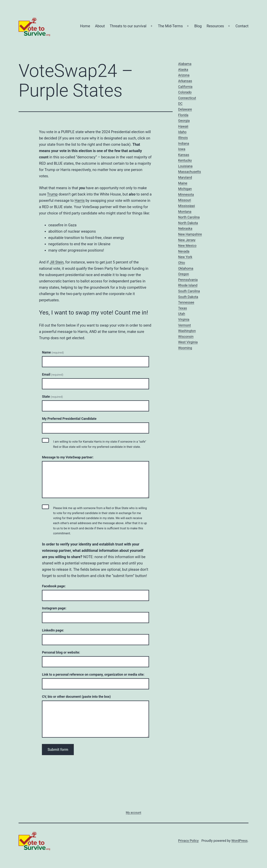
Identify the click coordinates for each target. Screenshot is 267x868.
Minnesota (186, 194)
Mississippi (187, 206)
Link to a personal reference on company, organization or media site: (93, 674)
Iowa (182, 149)
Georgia (184, 121)
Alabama (185, 64)
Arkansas (185, 81)
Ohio (182, 263)
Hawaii (183, 126)
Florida (183, 115)
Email (53, 374)
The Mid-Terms (170, 26)
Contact (242, 26)
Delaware (185, 109)
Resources (215, 26)
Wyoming (185, 348)
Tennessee (186, 302)
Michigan (185, 189)
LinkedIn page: (53, 630)
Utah (182, 314)
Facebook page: (54, 586)
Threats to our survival (128, 26)
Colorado (185, 92)
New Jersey (187, 240)
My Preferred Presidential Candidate (69, 419)
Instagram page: (54, 608)
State (52, 396)
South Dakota (188, 297)
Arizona (184, 75)
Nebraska (185, 228)
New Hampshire (190, 234)
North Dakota (188, 223)
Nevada (184, 251)
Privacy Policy (188, 841)
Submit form (58, 750)
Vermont (185, 325)
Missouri (185, 200)
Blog (198, 26)
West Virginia (188, 342)
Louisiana (185, 166)
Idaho (182, 132)
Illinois (183, 138)
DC (180, 104)
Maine (183, 183)
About (100, 26)
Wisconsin (186, 337)
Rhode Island (188, 285)
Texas (183, 308)
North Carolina (189, 217)
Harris (80, 201)
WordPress (239, 841)
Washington (187, 331)
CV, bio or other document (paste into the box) (76, 697)
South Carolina (189, 291)
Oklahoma (186, 268)
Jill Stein (57, 262)
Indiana (184, 143)
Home (85, 26)
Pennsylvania (188, 280)
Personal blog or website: (61, 652)
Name (53, 352)
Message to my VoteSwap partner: (68, 457)
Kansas (184, 155)
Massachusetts (190, 172)
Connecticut (187, 98)
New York (185, 257)
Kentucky (185, 160)
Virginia (184, 319)
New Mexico (187, 246)
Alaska (183, 70)
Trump (52, 194)
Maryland (185, 177)
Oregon (184, 274)
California (185, 87)
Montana (185, 212)
